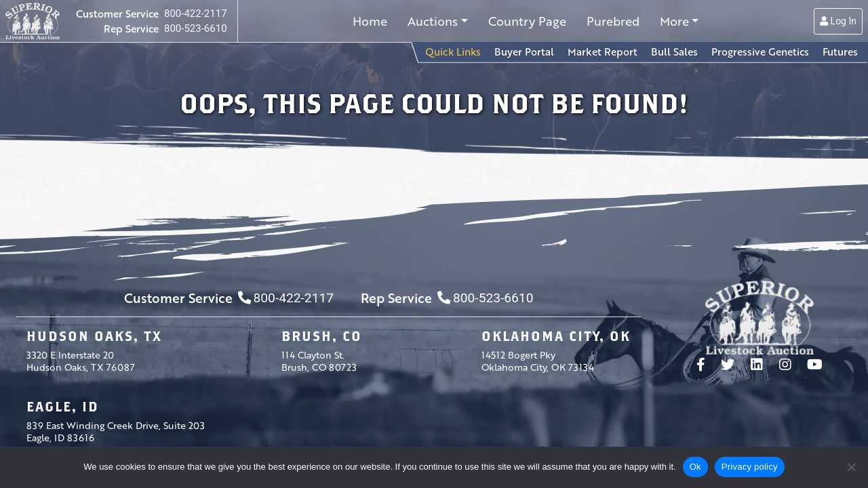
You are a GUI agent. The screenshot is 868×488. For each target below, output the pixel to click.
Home (370, 21)
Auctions (433, 21)
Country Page (527, 21)
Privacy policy (750, 467)
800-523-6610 (196, 28)
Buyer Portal (524, 52)
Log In (838, 21)
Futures (840, 52)
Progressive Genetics (760, 52)
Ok (695, 467)
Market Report (603, 52)
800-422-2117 (196, 14)
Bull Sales (674, 52)
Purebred (613, 21)
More (674, 21)
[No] (851, 467)
